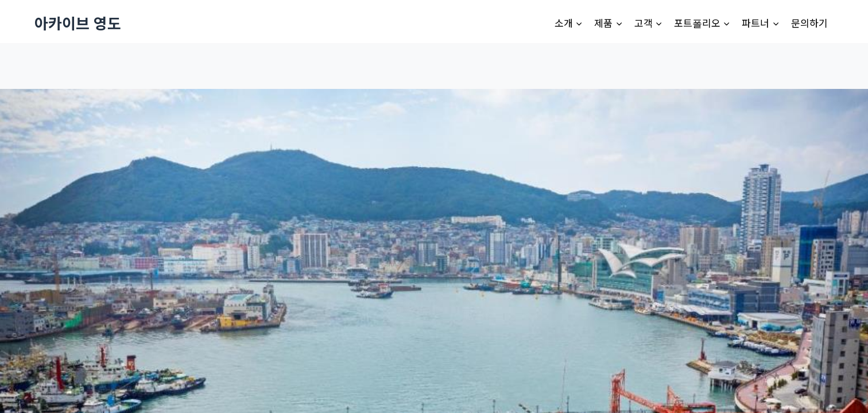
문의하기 (809, 23)
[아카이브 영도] (78, 23)
